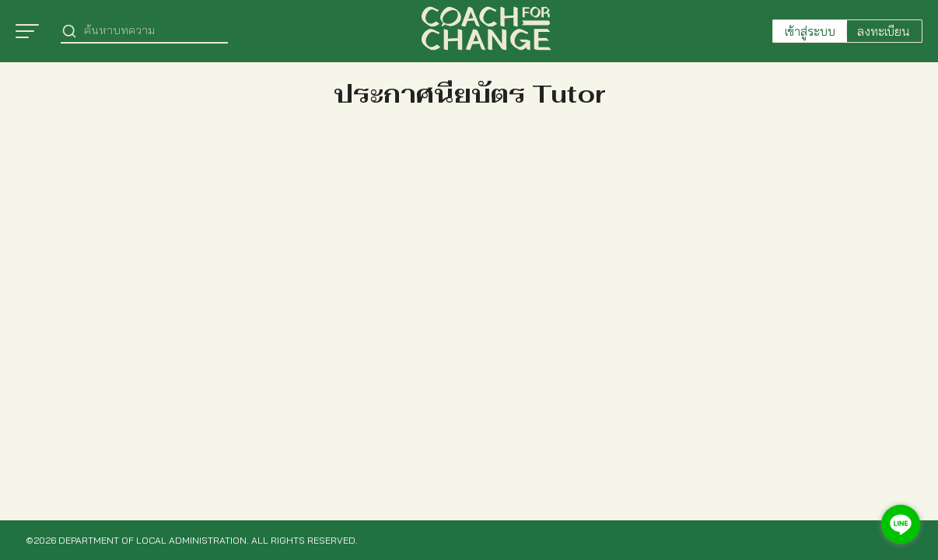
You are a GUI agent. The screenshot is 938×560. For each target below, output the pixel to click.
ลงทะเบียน (884, 31)
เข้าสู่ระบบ (810, 31)
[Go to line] (901, 524)
